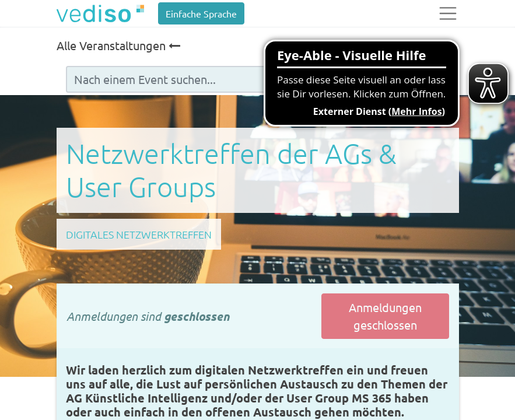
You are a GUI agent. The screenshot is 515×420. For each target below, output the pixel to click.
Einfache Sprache (201, 13)
